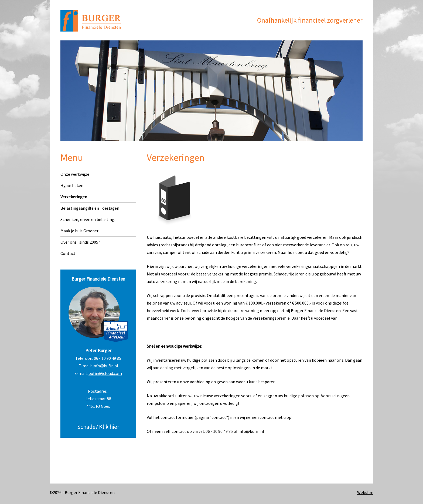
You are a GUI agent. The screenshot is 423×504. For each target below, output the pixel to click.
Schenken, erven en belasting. (88, 219)
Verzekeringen (74, 197)
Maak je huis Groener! (80, 231)
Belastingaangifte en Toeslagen (90, 208)
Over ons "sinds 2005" (80, 242)
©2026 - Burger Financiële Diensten (82, 492)
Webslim (365, 492)
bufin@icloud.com (105, 373)
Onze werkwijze (75, 174)
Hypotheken (72, 185)
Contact (68, 253)
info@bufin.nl (105, 366)
